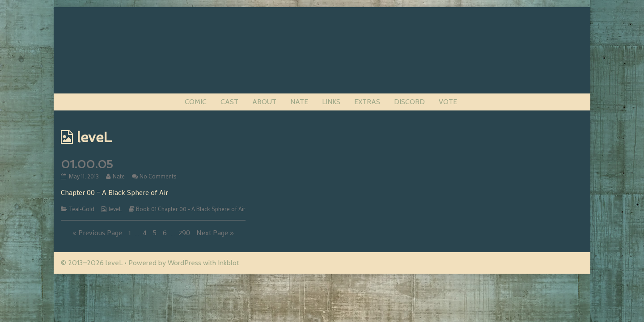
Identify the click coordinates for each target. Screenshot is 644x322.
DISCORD (409, 102)
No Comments (158, 176)
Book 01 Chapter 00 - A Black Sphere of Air (191, 209)
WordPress (184, 263)
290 (185, 232)
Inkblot (229, 263)
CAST (229, 102)
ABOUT (264, 102)
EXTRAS (367, 102)
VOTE (448, 102)
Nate (119, 176)
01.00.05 (87, 164)
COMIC (196, 102)
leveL (115, 209)
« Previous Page (97, 232)
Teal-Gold (82, 209)
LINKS (331, 102)
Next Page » (215, 232)
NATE (299, 102)
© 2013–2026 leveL (92, 263)
